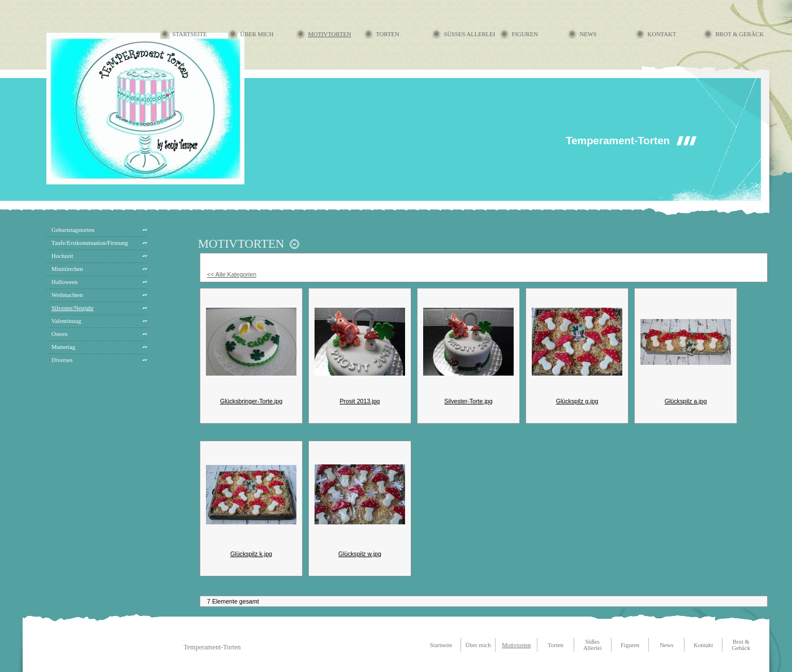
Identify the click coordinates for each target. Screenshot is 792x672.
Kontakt (662, 34)
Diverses (62, 360)
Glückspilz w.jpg (360, 554)
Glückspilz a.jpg (686, 401)
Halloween (64, 282)
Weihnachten (67, 295)
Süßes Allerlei (470, 34)
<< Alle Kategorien (232, 274)
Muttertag (63, 347)
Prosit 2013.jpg (360, 401)
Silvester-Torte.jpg (468, 401)
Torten (388, 34)
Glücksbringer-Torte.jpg (251, 401)
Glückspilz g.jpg (577, 401)
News (588, 34)
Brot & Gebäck (740, 34)
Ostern (59, 334)
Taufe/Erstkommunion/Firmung (90, 243)
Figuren (525, 34)
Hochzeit (62, 256)
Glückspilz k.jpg (251, 554)
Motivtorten (330, 34)
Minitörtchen (67, 269)
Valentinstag (66, 321)
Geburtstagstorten (73, 230)
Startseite (190, 34)
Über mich (257, 34)
